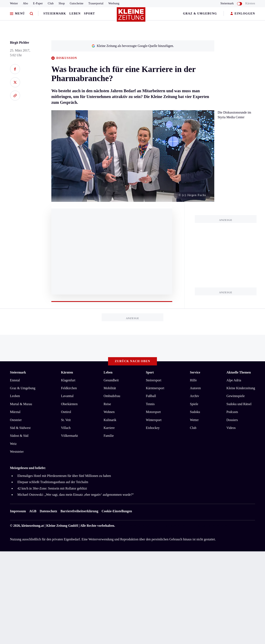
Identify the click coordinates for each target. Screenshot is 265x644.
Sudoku (195, 412)
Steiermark (55, 14)
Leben (75, 14)
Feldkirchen (69, 388)
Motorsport (153, 412)
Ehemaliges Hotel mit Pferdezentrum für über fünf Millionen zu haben (64, 476)
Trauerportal (96, 3)
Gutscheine (77, 3)
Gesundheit (111, 380)
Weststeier (17, 452)
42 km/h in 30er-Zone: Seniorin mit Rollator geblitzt (52, 488)
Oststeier (16, 420)
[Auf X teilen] (15, 82)
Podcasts (232, 412)
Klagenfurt (68, 380)
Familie (109, 436)
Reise (107, 404)
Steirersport (154, 380)
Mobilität (110, 388)
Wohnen (109, 412)
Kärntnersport (155, 388)
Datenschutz (48, 511)
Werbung (114, 3)
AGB (33, 511)
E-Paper (38, 3)
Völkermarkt (70, 436)
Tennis (150, 404)
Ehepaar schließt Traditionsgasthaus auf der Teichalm (53, 482)
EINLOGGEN (243, 14)
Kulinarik (110, 420)
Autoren (195, 388)
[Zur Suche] (31, 14)
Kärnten (250, 3)
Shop (62, 3)
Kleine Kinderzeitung (241, 388)
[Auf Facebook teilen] (15, 69)
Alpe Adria (234, 380)
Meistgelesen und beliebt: (28, 468)
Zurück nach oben (133, 361)
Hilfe (193, 380)
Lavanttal (67, 396)
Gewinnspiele (236, 396)
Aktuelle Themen (239, 372)
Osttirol (66, 412)
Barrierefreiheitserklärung (79, 511)
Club (51, 3)
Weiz (13, 444)
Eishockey (153, 428)
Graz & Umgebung (200, 14)
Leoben (15, 396)
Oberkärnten (69, 404)
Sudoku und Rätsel (239, 404)
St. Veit (66, 420)
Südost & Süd (19, 436)
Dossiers (232, 420)
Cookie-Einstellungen (117, 511)
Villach (66, 428)
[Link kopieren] (15, 96)
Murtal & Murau (21, 404)
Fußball (151, 396)
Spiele (194, 404)
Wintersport (154, 420)
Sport (90, 14)
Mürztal (15, 412)
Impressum (18, 511)
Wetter (14, 3)
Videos (231, 428)
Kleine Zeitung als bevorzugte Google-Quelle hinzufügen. (133, 46)
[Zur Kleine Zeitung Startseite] (131, 16)
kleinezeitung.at (33, 526)
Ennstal (15, 380)
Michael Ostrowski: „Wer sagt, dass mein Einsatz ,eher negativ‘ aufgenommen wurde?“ (76, 495)
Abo (26, 3)
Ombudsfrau (112, 396)
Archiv (194, 396)
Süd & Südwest (20, 428)
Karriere (109, 428)
